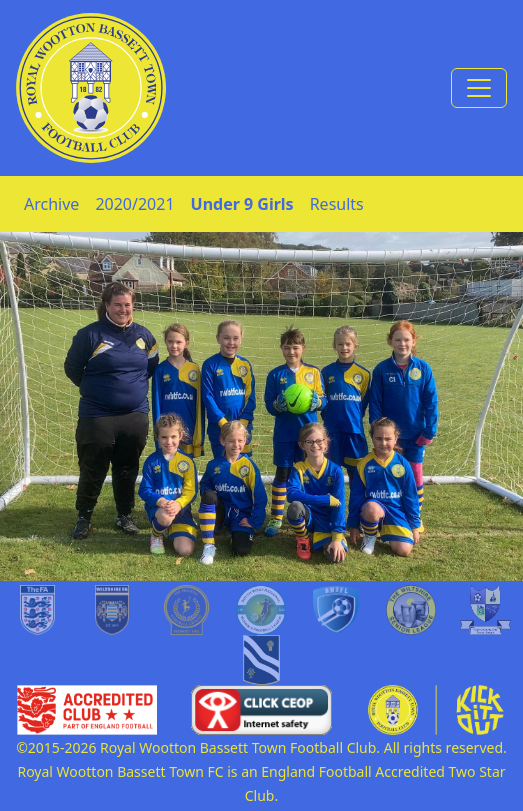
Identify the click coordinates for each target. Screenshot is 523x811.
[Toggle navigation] (479, 88)
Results (337, 204)
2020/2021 (134, 204)
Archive (51, 204)
